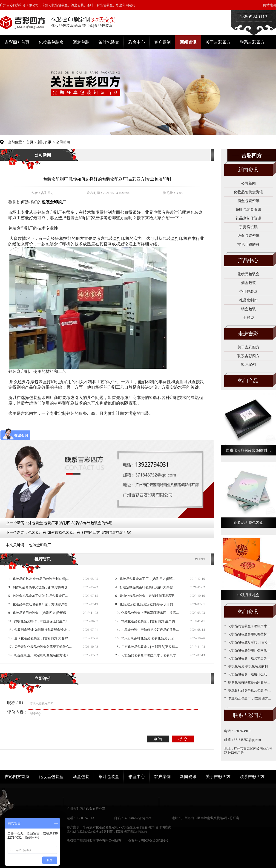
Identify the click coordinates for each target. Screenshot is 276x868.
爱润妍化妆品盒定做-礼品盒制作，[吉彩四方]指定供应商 (107, 831)
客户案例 (162, 42)
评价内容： (17, 712)
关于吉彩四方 (218, 42)
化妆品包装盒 (51, 42)
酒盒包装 (81, 42)
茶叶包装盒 (109, 42)
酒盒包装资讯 (248, 201)
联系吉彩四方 (252, 42)
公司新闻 (63, 142)
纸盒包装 (248, 309)
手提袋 (248, 318)
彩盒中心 (137, 42)
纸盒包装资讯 (248, 236)
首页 (30, 142)
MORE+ (200, 559)
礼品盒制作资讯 (248, 218)
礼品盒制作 (248, 300)
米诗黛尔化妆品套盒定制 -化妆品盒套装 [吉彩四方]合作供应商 (127, 827)
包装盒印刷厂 (40, 545)
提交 (183, 739)
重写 (158, 739)
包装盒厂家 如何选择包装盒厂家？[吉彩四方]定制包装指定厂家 (79, 532)
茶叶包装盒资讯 (248, 209)
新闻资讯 (188, 42)
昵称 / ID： (17, 703)
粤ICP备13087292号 (155, 841)
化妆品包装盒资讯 (248, 192)
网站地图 (270, 5)
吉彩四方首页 (17, 42)
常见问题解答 (248, 244)
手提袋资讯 (248, 227)
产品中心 (248, 260)
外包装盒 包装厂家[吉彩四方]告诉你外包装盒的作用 (70, 523)
